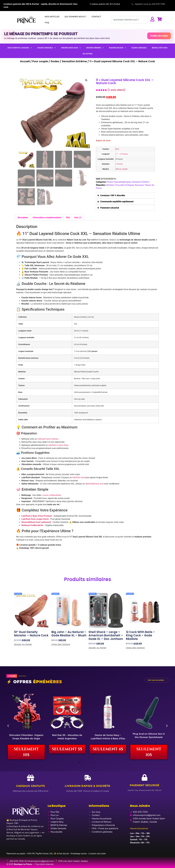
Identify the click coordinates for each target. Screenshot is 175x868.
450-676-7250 (158, 4)
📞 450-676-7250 (15, 861)
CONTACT (96, 17)
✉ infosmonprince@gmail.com (39, 861)
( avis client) (116, 90)
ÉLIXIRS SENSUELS (139, 48)
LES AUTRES (88, 54)
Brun (117, 149)
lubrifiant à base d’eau (58, 445)
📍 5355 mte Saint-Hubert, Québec (72, 861)
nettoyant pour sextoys (48, 439)
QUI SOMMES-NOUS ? (75, 17)
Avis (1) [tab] (78, 218)
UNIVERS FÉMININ (95, 48)
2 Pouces (119, 164)
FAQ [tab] (68, 218)
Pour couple (40, 61)
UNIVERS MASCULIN (71, 48)
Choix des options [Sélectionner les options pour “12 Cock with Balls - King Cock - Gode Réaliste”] (135, 648)
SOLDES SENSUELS (47, 48)
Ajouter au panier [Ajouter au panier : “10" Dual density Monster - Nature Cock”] (23, 644)
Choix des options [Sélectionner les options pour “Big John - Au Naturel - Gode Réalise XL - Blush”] (61, 644)
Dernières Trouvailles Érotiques (120, 185)
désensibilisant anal (94, 484)
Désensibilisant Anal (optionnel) (36, 522)
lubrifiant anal (79, 477)
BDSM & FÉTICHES (160, 48)
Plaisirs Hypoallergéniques (119, 182)
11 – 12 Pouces (122, 154)
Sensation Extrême (74, 61)
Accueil (25, 61)
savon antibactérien (52, 495)
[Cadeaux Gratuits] (31, 778)
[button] (86, 80)
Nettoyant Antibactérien (32, 525)
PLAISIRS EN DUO (118, 48)
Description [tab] (23, 218)
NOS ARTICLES (52, 17)
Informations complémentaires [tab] (47, 218)
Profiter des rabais (159, 36)
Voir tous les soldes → (157, 680)
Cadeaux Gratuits (30, 786)
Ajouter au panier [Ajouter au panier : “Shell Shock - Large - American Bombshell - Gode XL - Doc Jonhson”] (97, 648)
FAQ (47, 23)
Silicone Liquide (122, 169)
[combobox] (129, 20)
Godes (55, 61)
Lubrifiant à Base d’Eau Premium (37, 516)
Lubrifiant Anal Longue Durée (35, 519)
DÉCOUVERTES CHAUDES (20, 48)
